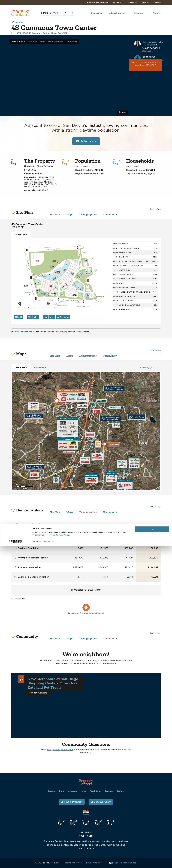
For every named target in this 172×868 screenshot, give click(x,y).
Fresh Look (95, 791)
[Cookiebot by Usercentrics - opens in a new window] (16, 863)
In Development (117, 13)
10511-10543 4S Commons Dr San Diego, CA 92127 (145, 64)
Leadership (118, 2)
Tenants (145, 2)
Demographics (55, 42)
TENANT (124, 244)
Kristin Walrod (152, 42)
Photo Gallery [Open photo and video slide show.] (88, 141)
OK (152, 851)
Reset (19, 317)
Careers (157, 2)
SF (156, 244)
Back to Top (155, 209)
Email (148, 51)
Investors (133, 2)
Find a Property (73, 802)
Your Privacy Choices (41, 863)
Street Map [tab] (40, 368)
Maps (43, 42)
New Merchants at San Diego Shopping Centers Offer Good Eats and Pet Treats (53, 683)
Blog (61, 791)
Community (71, 42)
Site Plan (33, 42)
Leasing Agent (103, 802)
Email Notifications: (22, 332)
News (83, 791)
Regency (139, 13)
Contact (157, 13)
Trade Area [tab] (21, 368)
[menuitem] (93, 14)
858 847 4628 (151, 48)
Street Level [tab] (21, 235)
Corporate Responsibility (97, 2)
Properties (96, 13)
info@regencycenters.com (60, 750)
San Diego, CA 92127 (150, 368)
